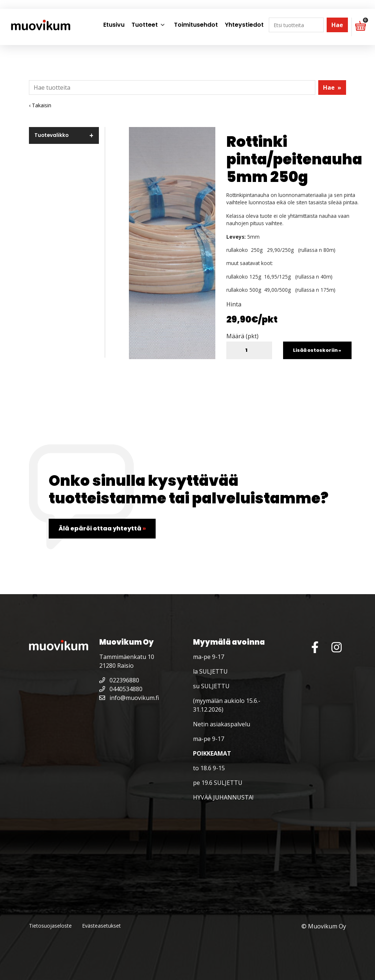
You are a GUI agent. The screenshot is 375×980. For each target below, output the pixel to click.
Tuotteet (145, 25)
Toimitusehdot (196, 25)
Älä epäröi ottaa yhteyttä (102, 528)
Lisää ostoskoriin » (317, 350)
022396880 (119, 680)
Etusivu (114, 25)
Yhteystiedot (244, 25)
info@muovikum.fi (129, 698)
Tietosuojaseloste (50, 926)
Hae (337, 25)
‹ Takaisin (40, 105)
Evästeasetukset (101, 926)
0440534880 (121, 689)
